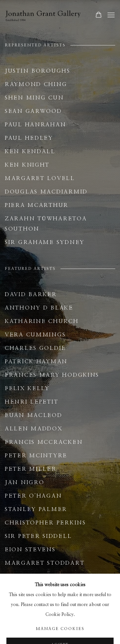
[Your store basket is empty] (99, 15)
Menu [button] (110, 15)
